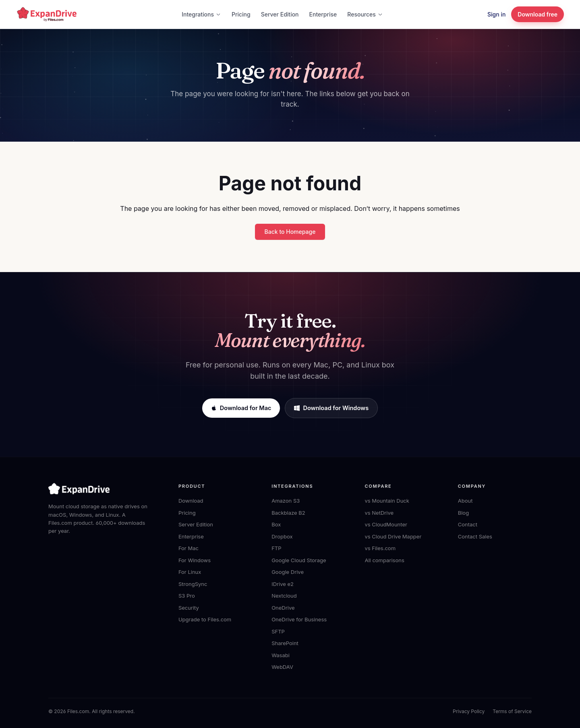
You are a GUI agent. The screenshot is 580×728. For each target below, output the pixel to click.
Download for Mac (241, 408)
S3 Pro (187, 596)
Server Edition (280, 14)
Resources (365, 14)
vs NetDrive (379, 513)
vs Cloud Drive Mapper (393, 536)
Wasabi (281, 655)
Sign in (496, 14)
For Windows (195, 560)
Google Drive (288, 572)
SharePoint (285, 643)
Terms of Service (512, 711)
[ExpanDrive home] (47, 14)
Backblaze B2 (288, 513)
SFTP (278, 631)
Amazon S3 (286, 501)
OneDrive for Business (299, 619)
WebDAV (282, 667)
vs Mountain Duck (387, 501)
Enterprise (323, 14)
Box (276, 524)
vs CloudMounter (386, 524)
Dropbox (282, 536)
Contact (468, 524)
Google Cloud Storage (299, 560)
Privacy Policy (469, 711)
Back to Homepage (290, 232)
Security (189, 608)
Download (191, 501)
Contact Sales (475, 536)
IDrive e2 (283, 584)
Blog (463, 513)
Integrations (201, 14)
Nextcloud (284, 596)
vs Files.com (380, 548)
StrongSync (193, 584)
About (465, 501)
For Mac (188, 548)
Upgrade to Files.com (205, 619)
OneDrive (283, 608)
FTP (276, 548)
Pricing (241, 14)
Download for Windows (331, 408)
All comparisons (384, 560)
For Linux (190, 572)
